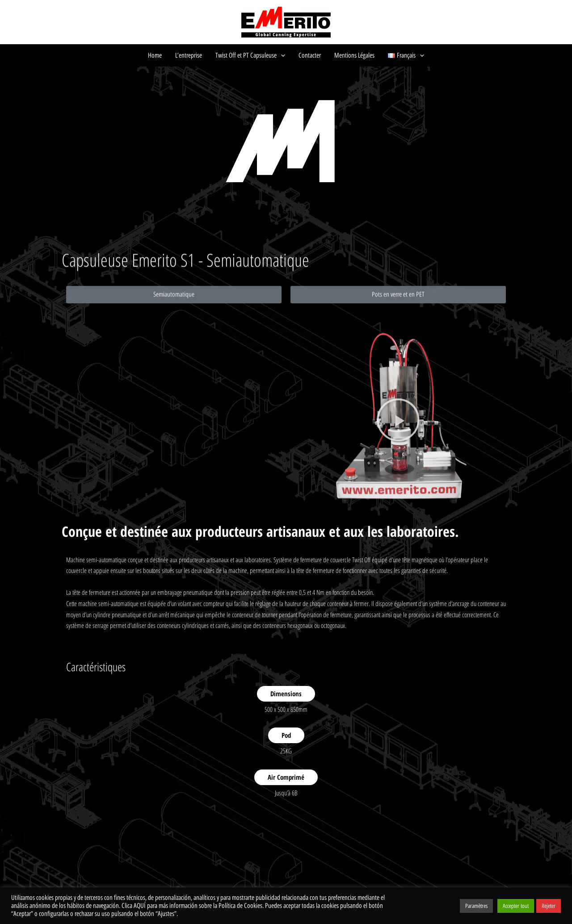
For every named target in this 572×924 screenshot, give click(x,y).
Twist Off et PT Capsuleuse (250, 55)
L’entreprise (189, 55)
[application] (281, 55)
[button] (174, 350)
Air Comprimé (286, 777)
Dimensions (286, 694)
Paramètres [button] (476, 906)
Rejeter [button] (549, 906)
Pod (286, 735)
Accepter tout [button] (516, 906)
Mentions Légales (354, 55)
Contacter (310, 55)
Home (155, 55)
